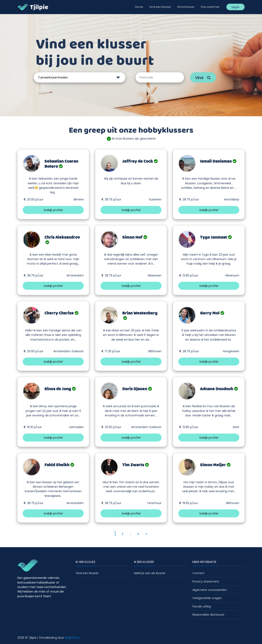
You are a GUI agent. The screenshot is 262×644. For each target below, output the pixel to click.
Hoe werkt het (210, 7)
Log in (235, 7)
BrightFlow (72, 638)
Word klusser (186, 7)
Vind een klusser (160, 7)
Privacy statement (206, 581)
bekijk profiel (53, 210)
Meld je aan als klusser (150, 573)
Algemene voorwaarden (210, 590)
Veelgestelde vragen (207, 598)
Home (139, 7)
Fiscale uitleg (202, 606)
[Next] (146, 534)
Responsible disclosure (208, 615)
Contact (198, 573)
